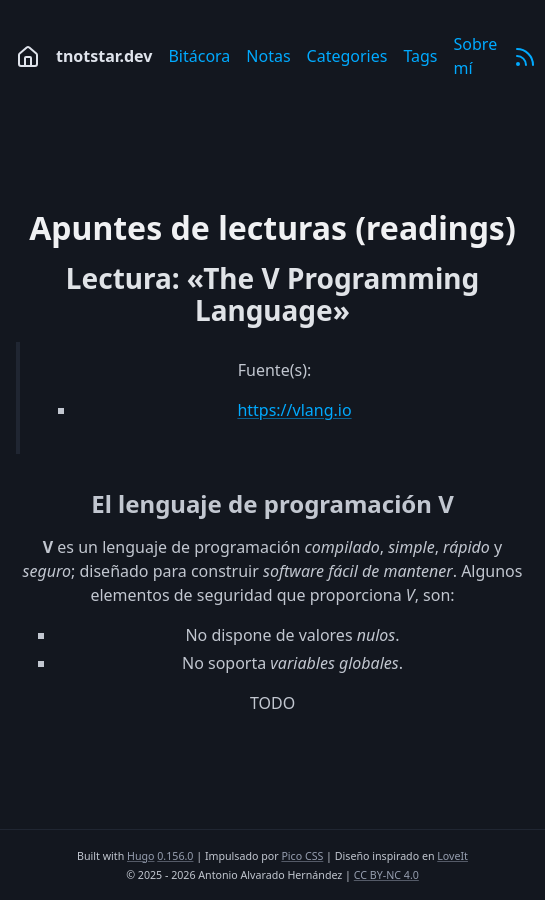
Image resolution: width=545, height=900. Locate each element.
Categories (347, 56)
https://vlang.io (294, 410)
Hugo (140, 856)
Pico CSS (302, 856)
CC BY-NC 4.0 (386, 875)
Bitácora (199, 56)
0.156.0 (175, 856)
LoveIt (452, 856)
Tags (420, 56)
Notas (268, 56)
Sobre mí (476, 56)
